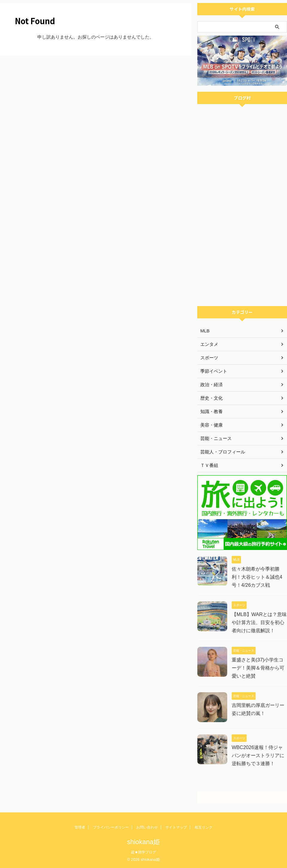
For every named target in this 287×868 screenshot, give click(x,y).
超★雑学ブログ (143, 852)
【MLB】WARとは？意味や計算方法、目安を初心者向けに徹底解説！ (259, 622)
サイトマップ (176, 827)
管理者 (80, 827)
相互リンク (204, 827)
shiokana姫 (143, 842)
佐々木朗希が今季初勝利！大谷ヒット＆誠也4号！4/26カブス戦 (257, 577)
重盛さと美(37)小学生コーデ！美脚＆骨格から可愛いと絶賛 (258, 668)
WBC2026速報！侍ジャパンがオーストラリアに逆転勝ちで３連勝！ (259, 755)
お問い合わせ (147, 827)
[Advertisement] (242, 266)
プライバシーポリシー (111, 827)
